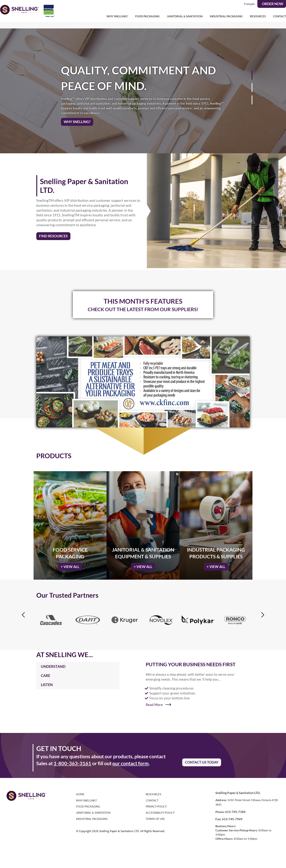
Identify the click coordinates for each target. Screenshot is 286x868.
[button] (278, 86)
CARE (46, 673)
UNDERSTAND (53, 663)
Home (80, 791)
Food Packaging (147, 16)
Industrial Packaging (226, 16)
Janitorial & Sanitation (185, 16)
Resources (258, 16)
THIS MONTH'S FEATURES (143, 298)
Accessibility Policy (160, 810)
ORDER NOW (273, 4)
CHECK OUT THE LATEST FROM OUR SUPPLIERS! (143, 306)
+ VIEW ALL (70, 564)
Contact (280, 16)
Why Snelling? (117, 16)
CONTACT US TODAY (202, 759)
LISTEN (47, 682)
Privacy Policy (156, 804)
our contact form (131, 760)
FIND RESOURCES (53, 233)
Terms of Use (155, 816)
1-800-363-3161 (72, 760)
